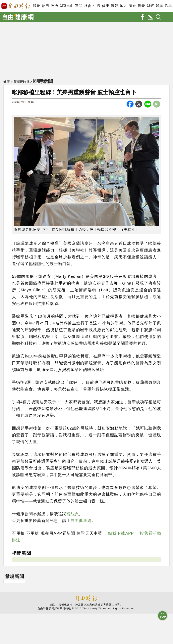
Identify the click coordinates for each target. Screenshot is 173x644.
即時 (36, 6)
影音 (141, 6)
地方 (123, 6)
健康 (106, 6)
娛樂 (159, 6)
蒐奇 (132, 6)
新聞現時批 (22, 82)
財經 (150, 6)
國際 (115, 6)
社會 (88, 6)
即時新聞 (43, 81)
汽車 (168, 6)
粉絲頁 (73, 514)
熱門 (45, 6)
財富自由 (66, 6)
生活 (97, 6)
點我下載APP (121, 533)
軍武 (79, 6)
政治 (54, 6)
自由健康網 (81, 521)
